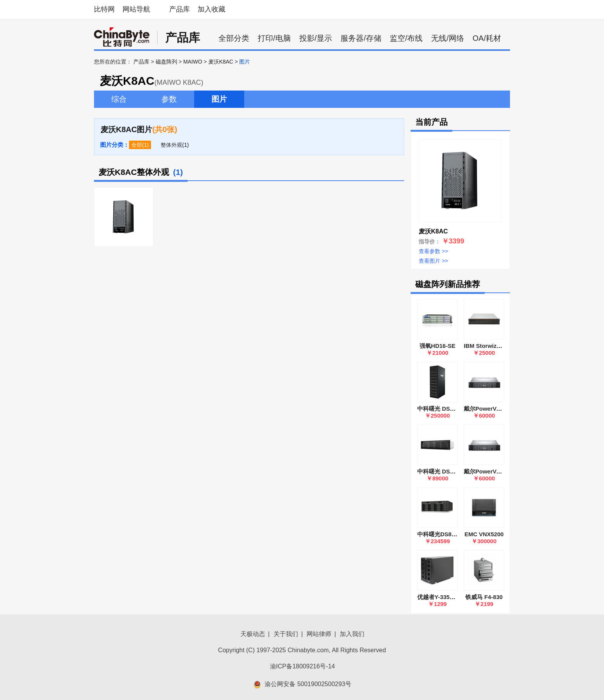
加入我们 (352, 634)
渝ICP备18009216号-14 (303, 666)
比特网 (104, 9)
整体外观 (171, 145)
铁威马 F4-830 (484, 597)
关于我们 (286, 634)
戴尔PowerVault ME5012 (497, 409)
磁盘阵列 (166, 62)
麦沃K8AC (221, 62)
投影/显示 (316, 38)
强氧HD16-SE (437, 346)
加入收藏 (211, 9)
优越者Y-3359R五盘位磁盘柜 (454, 597)
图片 (219, 99)
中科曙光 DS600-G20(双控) (452, 471)
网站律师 (319, 634)
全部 (137, 145)
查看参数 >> (433, 251)
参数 (169, 99)
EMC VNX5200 (484, 534)
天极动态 (253, 634)
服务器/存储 (361, 38)
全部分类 (234, 38)
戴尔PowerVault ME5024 (497, 471)
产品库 (180, 9)
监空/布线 (406, 38)
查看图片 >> (433, 261)
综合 (119, 99)
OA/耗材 (487, 38)
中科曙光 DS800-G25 (445, 409)
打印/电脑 (274, 38)
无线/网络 (448, 38)
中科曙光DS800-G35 (444, 534)
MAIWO (193, 62)
